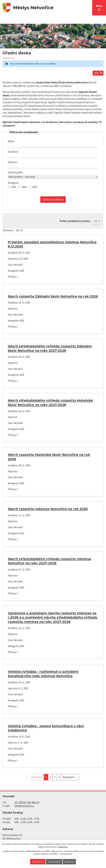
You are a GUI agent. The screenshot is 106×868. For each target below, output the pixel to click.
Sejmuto (13, 162)
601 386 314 (33, 802)
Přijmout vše (38, 862)
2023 (13, 187)
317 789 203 (20, 802)
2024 (24, 187)
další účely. (63, 847)
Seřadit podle (15, 172)
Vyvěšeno (13, 152)
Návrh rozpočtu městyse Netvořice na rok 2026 (48, 509)
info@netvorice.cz (24, 806)
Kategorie (13, 183)
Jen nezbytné (54, 862)
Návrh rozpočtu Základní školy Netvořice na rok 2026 (53, 296)
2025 (35, 187)
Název (11, 141)
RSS (98, 73)
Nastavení (69, 862)
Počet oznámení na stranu (75, 221)
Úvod (5, 47)
